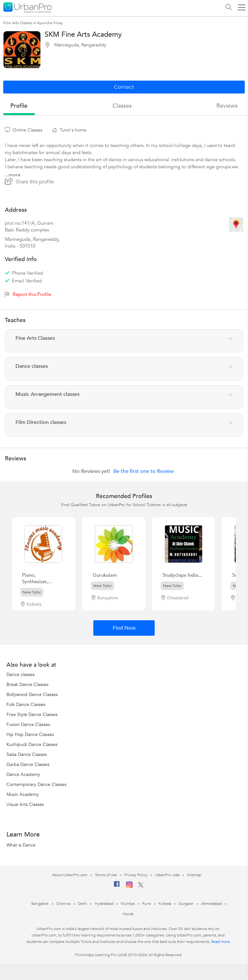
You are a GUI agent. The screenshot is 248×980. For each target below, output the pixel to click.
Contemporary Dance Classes (36, 784)
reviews (227, 106)
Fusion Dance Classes (28, 725)
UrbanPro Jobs (167, 875)
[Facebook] (117, 887)
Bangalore (40, 904)
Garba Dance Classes (28, 764)
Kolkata (165, 904)
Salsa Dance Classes (27, 755)
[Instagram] (129, 887)
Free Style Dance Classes (32, 715)
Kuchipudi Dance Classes (32, 745)
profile (19, 106)
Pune (147, 904)
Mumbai (128, 904)
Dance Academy (23, 774)
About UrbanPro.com (70, 875)
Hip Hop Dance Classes (30, 735)
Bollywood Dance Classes (32, 695)
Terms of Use (106, 875)
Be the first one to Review (144, 471)
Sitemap (194, 875)
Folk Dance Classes (26, 705)
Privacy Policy (136, 875)
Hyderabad (104, 904)
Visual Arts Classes (25, 804)
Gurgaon (186, 904)
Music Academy (23, 794)
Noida (128, 914)
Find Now (124, 628)
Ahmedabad (212, 904)
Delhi (83, 904)
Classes (122, 106)
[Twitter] (141, 886)
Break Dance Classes (27, 685)
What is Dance (21, 845)
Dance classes (21, 675)
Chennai (63, 904)
